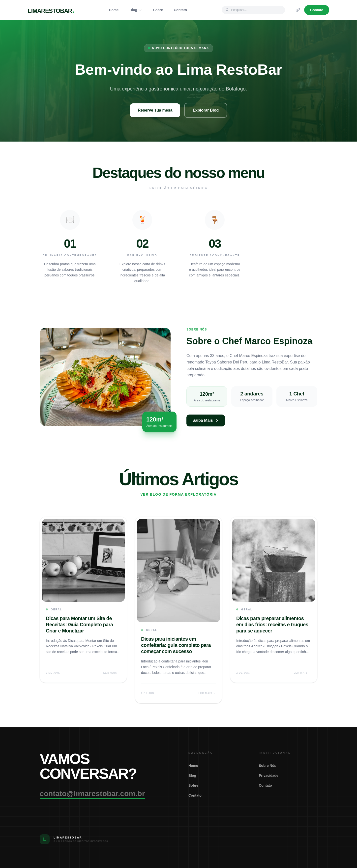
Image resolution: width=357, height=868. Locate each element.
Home (114, 10)
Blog (136, 10)
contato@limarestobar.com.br (92, 793)
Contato (180, 10)
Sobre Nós (268, 766)
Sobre (158, 10)
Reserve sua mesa (155, 110)
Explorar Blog (206, 110)
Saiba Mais (206, 420)
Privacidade (269, 776)
